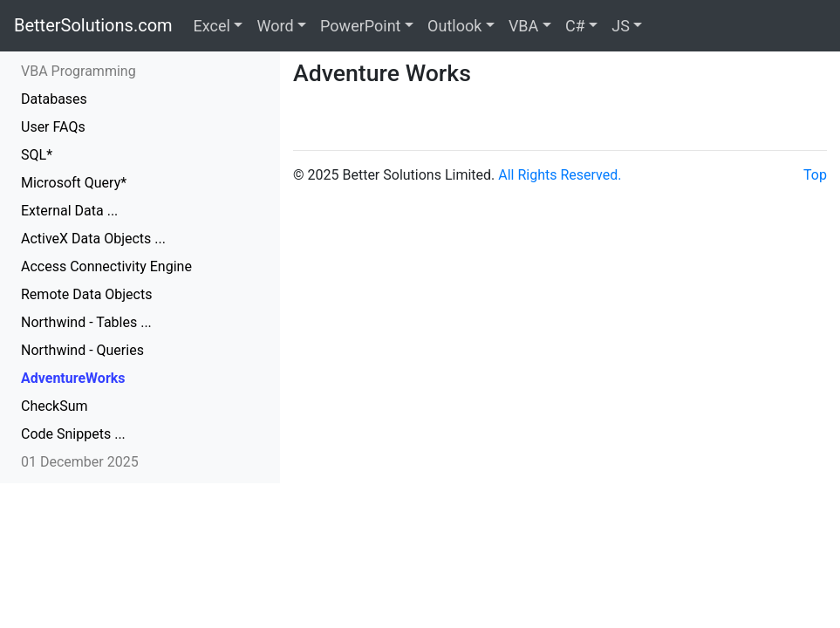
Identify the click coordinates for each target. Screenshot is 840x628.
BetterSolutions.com (93, 25)
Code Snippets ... (73, 434)
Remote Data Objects (86, 294)
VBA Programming (79, 71)
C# (575, 26)
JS (621, 26)
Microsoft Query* (74, 183)
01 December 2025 (80, 462)
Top (815, 175)
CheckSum (55, 406)
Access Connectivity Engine (106, 266)
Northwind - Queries (82, 350)
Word (275, 26)
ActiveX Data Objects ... (93, 239)
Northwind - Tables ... (86, 322)
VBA (523, 26)
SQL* (37, 155)
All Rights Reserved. (560, 175)
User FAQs (53, 127)
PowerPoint (360, 26)
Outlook (454, 26)
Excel (212, 26)
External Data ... (69, 211)
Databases (54, 99)
